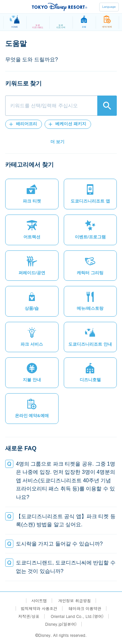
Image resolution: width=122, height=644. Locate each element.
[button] (24, 124)
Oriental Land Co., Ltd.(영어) (77, 616)
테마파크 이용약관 (85, 608)
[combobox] (61, 106)
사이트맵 (39, 601)
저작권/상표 (29, 616)
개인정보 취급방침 (75, 601)
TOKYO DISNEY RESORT (60, 7)
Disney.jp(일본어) (61, 624)
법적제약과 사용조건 (39, 608)
